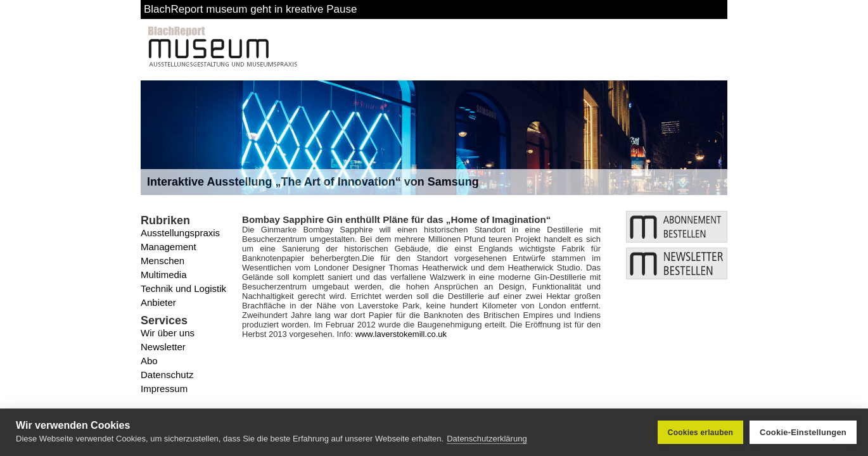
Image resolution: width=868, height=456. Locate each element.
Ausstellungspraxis (180, 233)
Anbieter (158, 302)
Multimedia (164, 275)
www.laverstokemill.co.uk (401, 334)
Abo (149, 361)
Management (169, 247)
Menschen (163, 261)
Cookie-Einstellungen (803, 432)
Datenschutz (167, 375)
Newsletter (163, 347)
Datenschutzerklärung (487, 439)
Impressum (164, 389)
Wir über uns (168, 333)
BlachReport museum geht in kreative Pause (250, 9)
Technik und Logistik (183, 288)
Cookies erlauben (700, 433)
